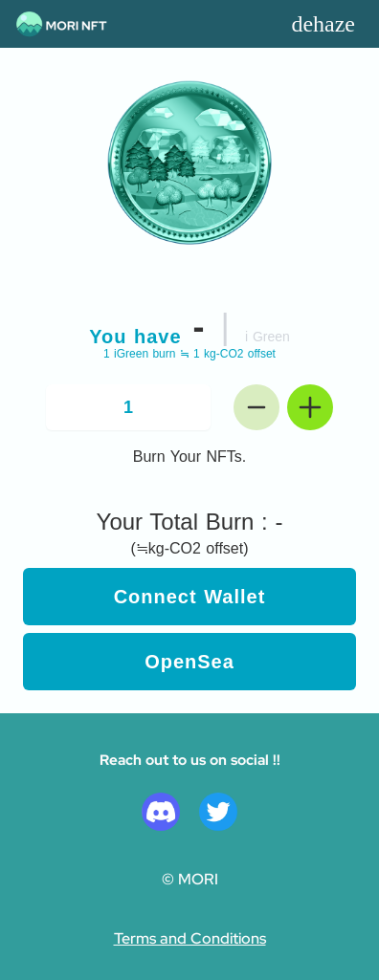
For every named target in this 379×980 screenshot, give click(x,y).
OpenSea (189, 662)
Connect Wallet (190, 597)
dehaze (323, 24)
